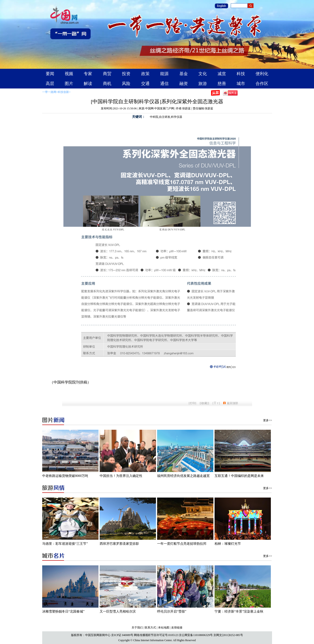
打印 (193, 403)
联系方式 (150, 628)
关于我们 (137, 628)
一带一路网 (49, 92)
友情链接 (177, 628)
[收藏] (204, 403)
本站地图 (164, 628)
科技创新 (63, 92)
